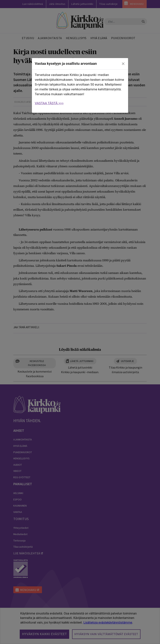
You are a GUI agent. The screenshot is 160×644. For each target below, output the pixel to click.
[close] (123, 64)
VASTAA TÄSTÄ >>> (49, 103)
